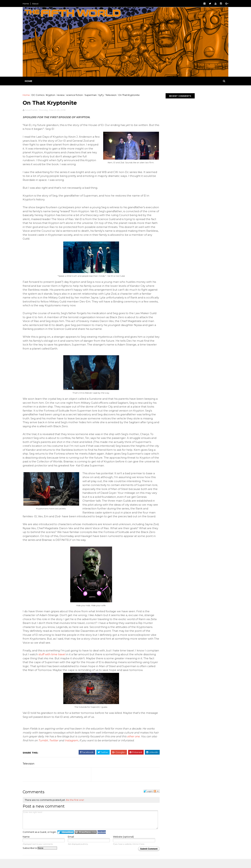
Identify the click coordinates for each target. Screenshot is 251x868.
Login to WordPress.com (87, 840)
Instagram (78, 748)
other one (140, 745)
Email (71, 845)
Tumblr (50, 748)
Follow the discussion (155, 799)
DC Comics (39, 95)
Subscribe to (41, 856)
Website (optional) (122, 845)
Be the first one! (76, 808)
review (62, 95)
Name (27, 845)
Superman (91, 95)
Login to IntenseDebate (66, 840)
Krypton (51, 95)
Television (112, 95)
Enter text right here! (90, 828)
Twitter (60, 748)
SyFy (102, 95)
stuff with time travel (66, 658)
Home (27, 4)
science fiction (75, 95)
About (36, 4)
